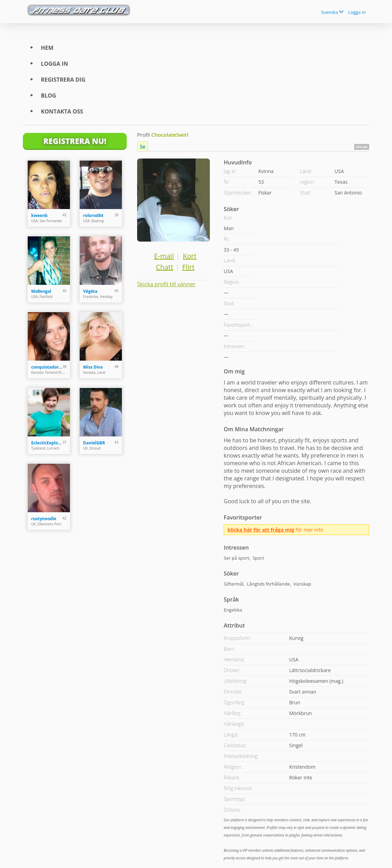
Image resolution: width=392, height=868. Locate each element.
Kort (190, 256)
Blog (48, 96)
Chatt (164, 267)
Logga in (357, 12)
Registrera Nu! (75, 141)
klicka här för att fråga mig (261, 530)
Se (143, 147)
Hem (47, 48)
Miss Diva (93, 367)
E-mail (164, 256)
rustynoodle (44, 519)
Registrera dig (63, 80)
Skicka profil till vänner (166, 284)
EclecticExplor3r (47, 443)
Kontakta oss (62, 111)
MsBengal (41, 291)
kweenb (39, 215)
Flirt (188, 267)
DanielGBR (94, 443)
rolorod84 (93, 215)
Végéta (90, 291)
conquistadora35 (47, 367)
